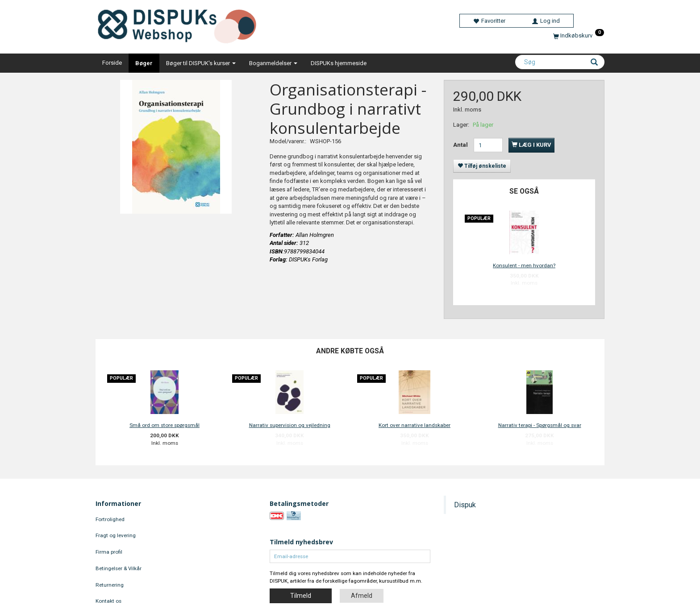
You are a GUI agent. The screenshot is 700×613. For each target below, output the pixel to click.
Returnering (110, 585)
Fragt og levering (116, 535)
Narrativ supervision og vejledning (290, 425)
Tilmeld (301, 596)
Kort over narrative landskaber (415, 425)
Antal (461, 145)
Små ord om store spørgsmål (165, 425)
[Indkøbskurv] (579, 35)
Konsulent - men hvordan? (524, 265)
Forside (112, 63)
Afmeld (362, 596)
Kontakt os (108, 601)
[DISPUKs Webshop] (181, 24)
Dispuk (465, 505)
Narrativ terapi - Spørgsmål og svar (540, 425)
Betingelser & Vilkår (119, 568)
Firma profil (109, 552)
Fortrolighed (110, 519)
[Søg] (594, 63)
